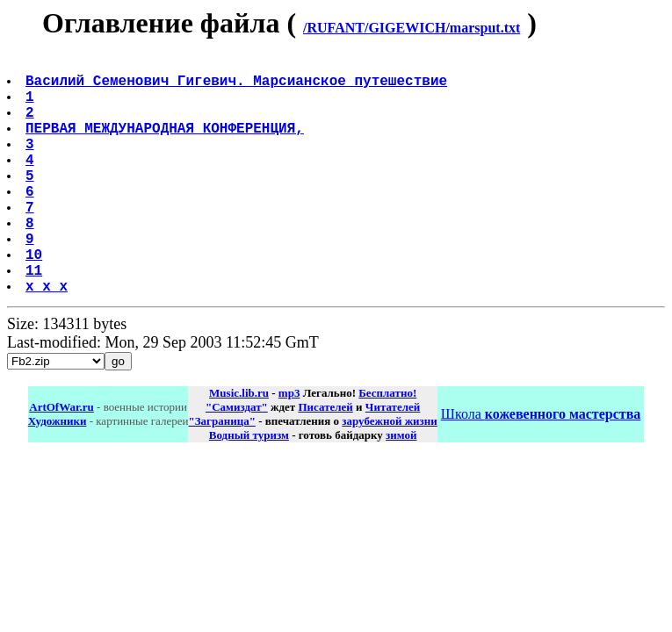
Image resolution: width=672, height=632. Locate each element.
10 (36, 299)
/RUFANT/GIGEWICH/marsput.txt (412, 28)
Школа (541, 467)
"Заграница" (221, 474)
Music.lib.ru (239, 445)
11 (36, 319)
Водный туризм (249, 488)
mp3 (289, 445)
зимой (401, 488)
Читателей (393, 460)
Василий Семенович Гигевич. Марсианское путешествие (238, 87)
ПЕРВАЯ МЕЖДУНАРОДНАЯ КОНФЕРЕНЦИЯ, (166, 145)
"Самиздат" (237, 460)
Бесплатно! (387, 445)
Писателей (325, 460)
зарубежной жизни (390, 474)
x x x (48, 338)
